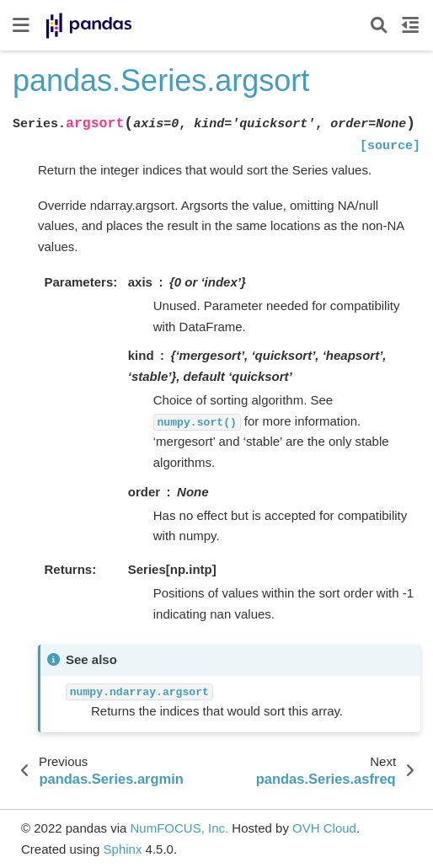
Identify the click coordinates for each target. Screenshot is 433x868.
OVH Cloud (324, 828)
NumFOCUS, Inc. (179, 828)
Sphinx (123, 849)
